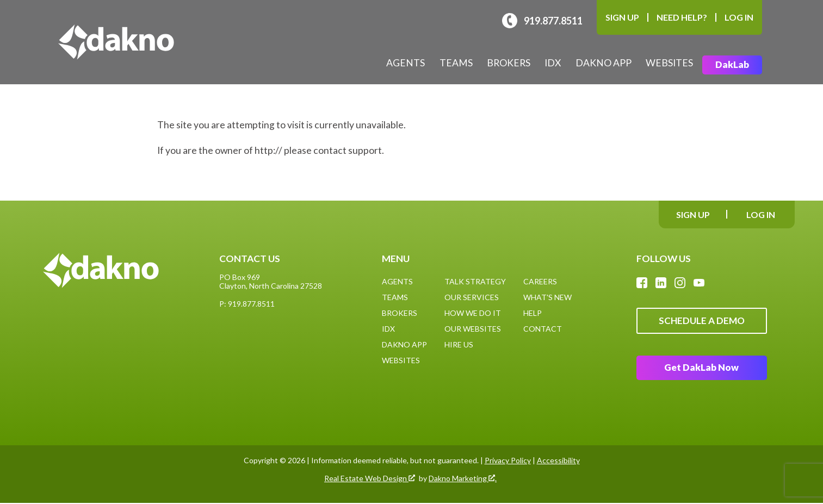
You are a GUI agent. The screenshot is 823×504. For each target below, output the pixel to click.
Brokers (509, 63)
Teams (456, 63)
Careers (540, 281)
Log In (739, 17)
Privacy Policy (508, 461)
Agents (406, 63)
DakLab (732, 65)
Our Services (472, 297)
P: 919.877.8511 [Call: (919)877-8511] (247, 304)
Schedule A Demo (701, 321)
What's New (547, 297)
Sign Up (622, 17)
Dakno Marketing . (463, 480)
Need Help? (682, 17)
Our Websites (473, 329)
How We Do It (473, 313)
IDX (553, 63)
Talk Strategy (475, 281)
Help (533, 313)
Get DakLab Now (702, 369)
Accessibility (558, 461)
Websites (669, 63)
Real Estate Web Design (370, 480)
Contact (543, 329)
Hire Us (459, 344)
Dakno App (604, 63)
